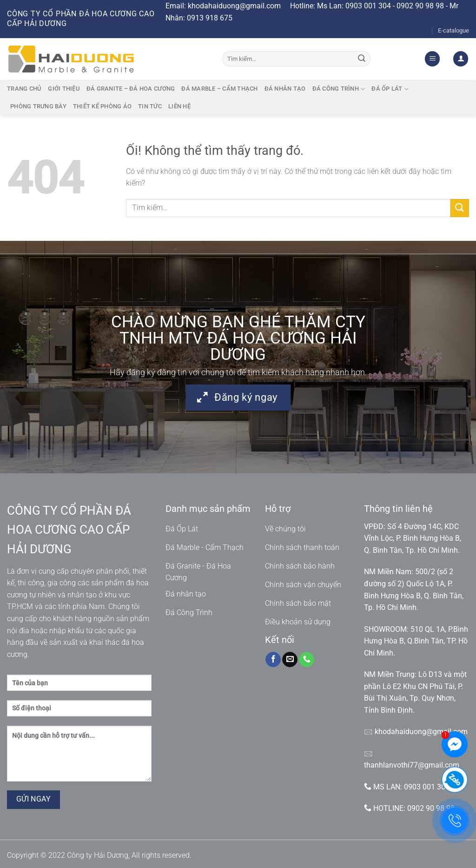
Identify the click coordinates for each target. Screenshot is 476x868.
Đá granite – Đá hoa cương (131, 89)
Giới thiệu (64, 89)
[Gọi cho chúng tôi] (307, 660)
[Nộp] (362, 59)
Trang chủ (24, 89)
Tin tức (150, 106)
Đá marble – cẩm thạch (219, 89)
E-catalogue (453, 30)
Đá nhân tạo (285, 89)
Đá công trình (339, 89)
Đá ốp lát (390, 89)
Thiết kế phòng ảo (102, 106)
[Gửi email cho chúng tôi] (290, 660)
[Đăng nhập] (461, 59)
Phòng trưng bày (38, 106)
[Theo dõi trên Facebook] (273, 660)
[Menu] (432, 59)
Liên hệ (179, 106)
